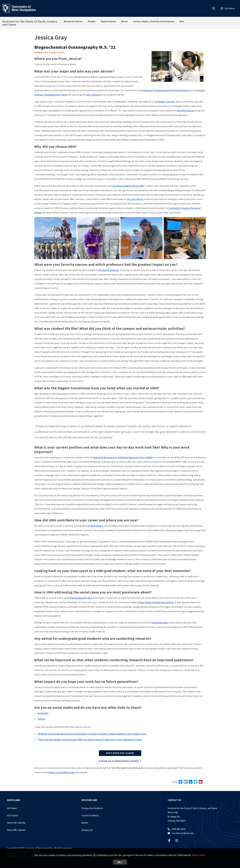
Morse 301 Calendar (16, 823)
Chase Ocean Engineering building (156, 602)
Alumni (85, 823)
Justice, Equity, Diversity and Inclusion (154, 21)
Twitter (41, 719)
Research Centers (73, 21)
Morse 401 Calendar (16, 830)
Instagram (43, 713)
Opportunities (108, 21)
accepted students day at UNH (128, 186)
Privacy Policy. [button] (199, 855)
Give (182, 21)
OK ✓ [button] (120, 862)
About (124, 21)
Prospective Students (92, 808)
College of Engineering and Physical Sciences (166, 90)
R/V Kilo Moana (185, 110)
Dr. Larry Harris (135, 199)
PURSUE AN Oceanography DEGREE (119, 761)
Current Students (90, 815)
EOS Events (13, 815)
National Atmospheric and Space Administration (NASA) (123, 457)
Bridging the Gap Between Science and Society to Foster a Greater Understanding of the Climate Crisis (92, 734)
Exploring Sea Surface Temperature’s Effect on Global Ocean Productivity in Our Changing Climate (90, 739)
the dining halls (160, 622)
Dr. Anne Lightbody (109, 270)
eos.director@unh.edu (183, 833)
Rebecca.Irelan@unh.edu (61, 772)
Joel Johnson (93, 95)
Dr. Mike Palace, (96, 526)
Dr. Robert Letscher (165, 102)
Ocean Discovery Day (81, 598)
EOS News (12, 808)
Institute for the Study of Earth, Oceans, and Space (30, 23)
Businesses (87, 830)
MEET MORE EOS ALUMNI (120, 753)
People (92, 21)
